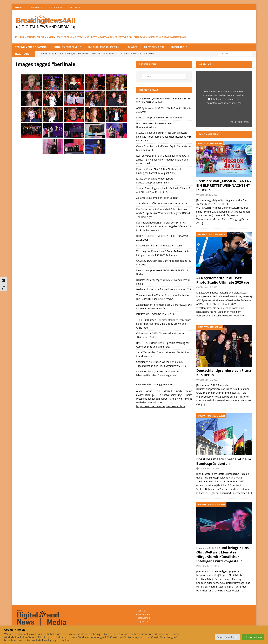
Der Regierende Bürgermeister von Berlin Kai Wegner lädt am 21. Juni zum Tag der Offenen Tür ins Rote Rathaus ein (164, 226)
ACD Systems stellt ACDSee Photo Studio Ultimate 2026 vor (223, 280)
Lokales (132, 47)
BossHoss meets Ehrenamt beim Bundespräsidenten (224, 461)
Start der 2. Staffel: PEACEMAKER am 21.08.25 (162, 203)
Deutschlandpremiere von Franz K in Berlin (160, 117)
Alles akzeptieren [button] (253, 637)
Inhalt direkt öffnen (240, 122)
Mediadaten (36, 7)
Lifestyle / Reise (154, 47)
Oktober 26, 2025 (208, 195)
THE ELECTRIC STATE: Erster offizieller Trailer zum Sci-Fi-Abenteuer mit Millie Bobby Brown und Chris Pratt (164, 324)
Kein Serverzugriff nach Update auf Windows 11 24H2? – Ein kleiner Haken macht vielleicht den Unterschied (163, 160)
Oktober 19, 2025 (208, 287)
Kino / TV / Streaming (68, 47)
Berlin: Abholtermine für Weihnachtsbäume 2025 (163, 289)
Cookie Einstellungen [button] (227, 637)
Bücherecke (179, 47)
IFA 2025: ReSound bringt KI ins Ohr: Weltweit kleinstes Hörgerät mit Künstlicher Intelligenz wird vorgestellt (164, 137)
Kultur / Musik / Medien (104, 47)
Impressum (74, 7)
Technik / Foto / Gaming (31, 47)
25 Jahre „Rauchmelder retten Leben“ (157, 198)
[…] (204, 223)
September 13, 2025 (210, 468)
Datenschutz (56, 7)
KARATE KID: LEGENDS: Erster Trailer (156, 314)
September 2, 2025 (209, 566)
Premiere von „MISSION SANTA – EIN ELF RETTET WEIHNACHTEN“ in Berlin (224, 185)
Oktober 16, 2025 (208, 380)
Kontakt (19, 7)
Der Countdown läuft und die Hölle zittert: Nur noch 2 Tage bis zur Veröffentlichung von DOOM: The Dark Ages (163, 213)
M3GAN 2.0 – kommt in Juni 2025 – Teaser (159, 246)
